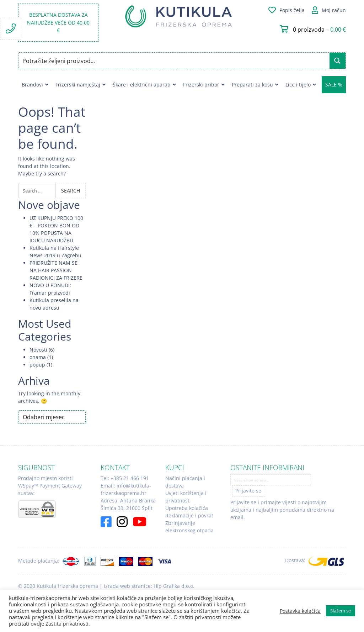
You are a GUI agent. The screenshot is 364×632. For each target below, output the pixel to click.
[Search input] (174, 61)
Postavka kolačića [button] (300, 611)
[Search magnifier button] (338, 61)
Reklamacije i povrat (189, 515)
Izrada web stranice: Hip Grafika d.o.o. (149, 586)
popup (37, 365)
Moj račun (334, 10)
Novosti (38, 350)
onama (38, 357)
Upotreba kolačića (187, 508)
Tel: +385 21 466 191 (125, 478)
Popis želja (292, 10)
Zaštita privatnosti (67, 624)
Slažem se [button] (341, 611)
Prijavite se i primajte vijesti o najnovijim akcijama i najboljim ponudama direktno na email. (282, 510)
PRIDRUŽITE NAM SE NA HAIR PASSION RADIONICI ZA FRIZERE (56, 270)
